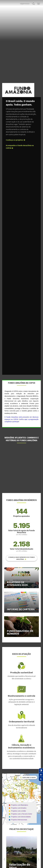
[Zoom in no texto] (41, 775)
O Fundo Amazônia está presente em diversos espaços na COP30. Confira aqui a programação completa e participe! (22, 419)
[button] (39, 859)
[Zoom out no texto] (41, 779)
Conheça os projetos (16, 140)
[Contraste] (41, 770)
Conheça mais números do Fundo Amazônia (21, 558)
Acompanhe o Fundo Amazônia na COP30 (20, 147)
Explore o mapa (28, 777)
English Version (25, 3)
